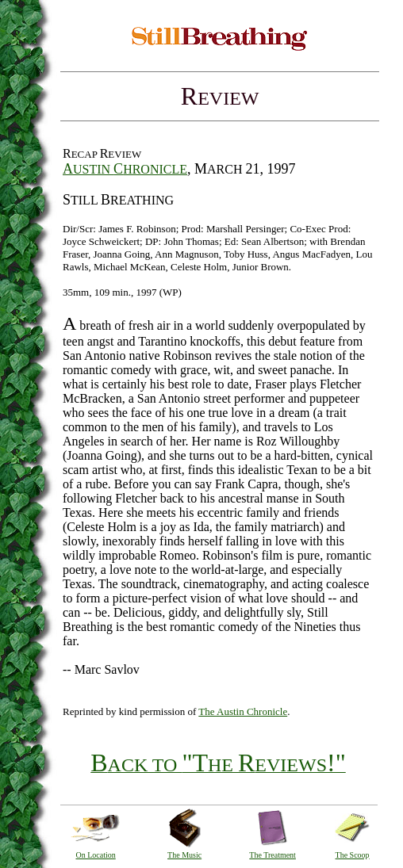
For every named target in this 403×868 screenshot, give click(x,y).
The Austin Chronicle (243, 711)
